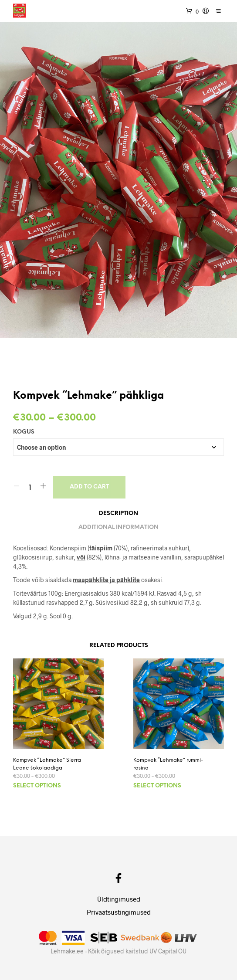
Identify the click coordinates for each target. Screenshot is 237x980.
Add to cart (89, 487)
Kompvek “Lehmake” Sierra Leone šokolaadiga (47, 764)
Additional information (118, 527)
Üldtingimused (119, 899)
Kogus (24, 432)
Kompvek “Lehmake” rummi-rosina (168, 764)
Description (118, 514)
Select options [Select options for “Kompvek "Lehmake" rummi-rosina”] (157, 786)
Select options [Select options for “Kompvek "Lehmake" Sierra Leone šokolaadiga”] (37, 786)
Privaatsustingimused (119, 912)
